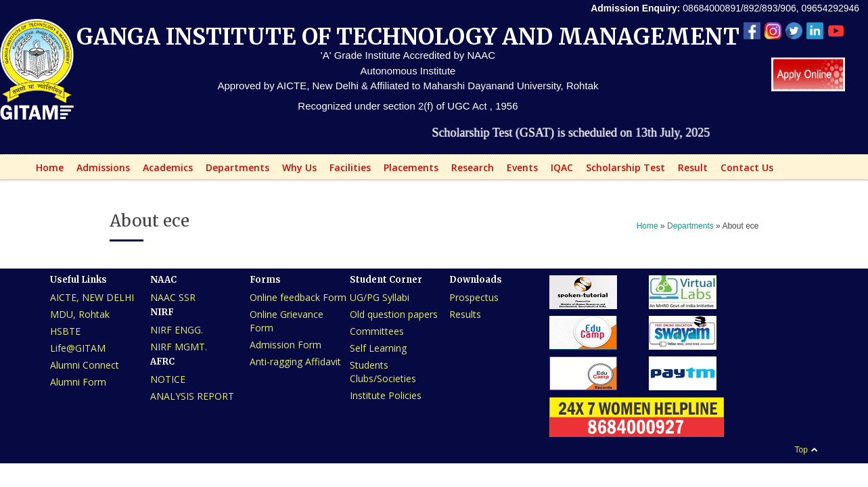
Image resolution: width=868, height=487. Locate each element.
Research (469, 170)
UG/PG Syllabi (380, 297)
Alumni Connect (85, 365)
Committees (377, 331)
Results (465, 314)
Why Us (296, 170)
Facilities (346, 170)
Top (801, 450)
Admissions (99, 170)
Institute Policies (386, 395)
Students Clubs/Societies (383, 372)
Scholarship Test (625, 167)
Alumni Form (78, 382)
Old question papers (394, 314)
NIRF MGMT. (179, 347)
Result (689, 170)
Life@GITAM (78, 348)
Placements (407, 170)
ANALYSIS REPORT (192, 396)
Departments (234, 170)
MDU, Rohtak (80, 314)
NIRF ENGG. (177, 330)
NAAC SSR (173, 297)
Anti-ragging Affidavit (295, 362)
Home (46, 170)
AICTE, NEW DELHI (92, 297)
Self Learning (378, 348)
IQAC (558, 170)
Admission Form (285, 345)
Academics (164, 170)
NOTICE (168, 379)
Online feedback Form (298, 297)
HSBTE (65, 331)
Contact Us (747, 167)
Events (519, 170)
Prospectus (474, 297)
